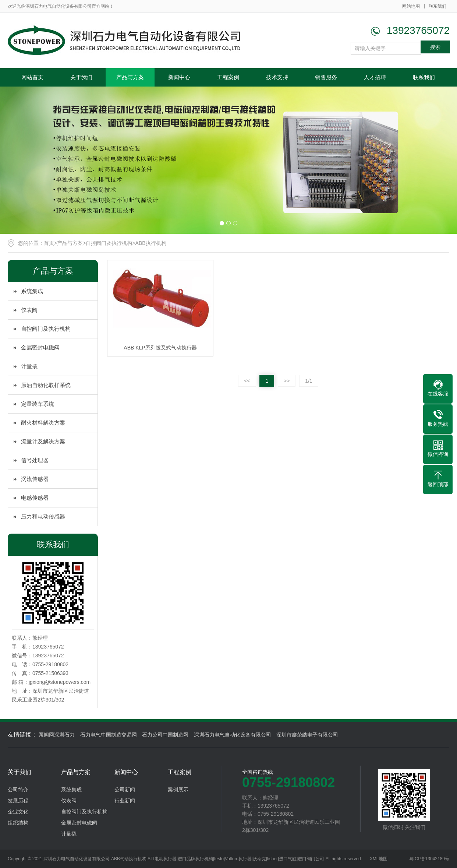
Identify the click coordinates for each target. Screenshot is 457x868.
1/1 (309, 381)
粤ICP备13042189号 (429, 859)
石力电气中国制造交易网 (109, 735)
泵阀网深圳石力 (57, 735)
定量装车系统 (38, 404)
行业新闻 (125, 801)
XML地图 (379, 859)
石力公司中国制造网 (165, 735)
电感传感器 (35, 498)
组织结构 (18, 823)
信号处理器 (35, 460)
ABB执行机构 (151, 243)
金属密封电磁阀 (40, 347)
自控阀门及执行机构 (109, 243)
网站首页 (32, 77)
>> (287, 381)
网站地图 (411, 6)
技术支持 (277, 77)
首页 (49, 243)
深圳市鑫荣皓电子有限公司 (307, 735)
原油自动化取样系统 (46, 385)
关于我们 (81, 77)
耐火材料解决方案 (43, 423)
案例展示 (178, 790)
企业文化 (18, 812)
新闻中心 (179, 77)
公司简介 (18, 790)
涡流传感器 (35, 479)
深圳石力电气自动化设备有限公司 (233, 735)
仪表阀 (29, 310)
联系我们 (437, 6)
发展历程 (18, 801)
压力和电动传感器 (43, 516)
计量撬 (29, 366)
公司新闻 (125, 790)
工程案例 (228, 77)
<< (247, 381)
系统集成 (32, 291)
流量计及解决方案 (43, 441)
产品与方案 (130, 77)
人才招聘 (375, 77)
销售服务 (326, 77)
